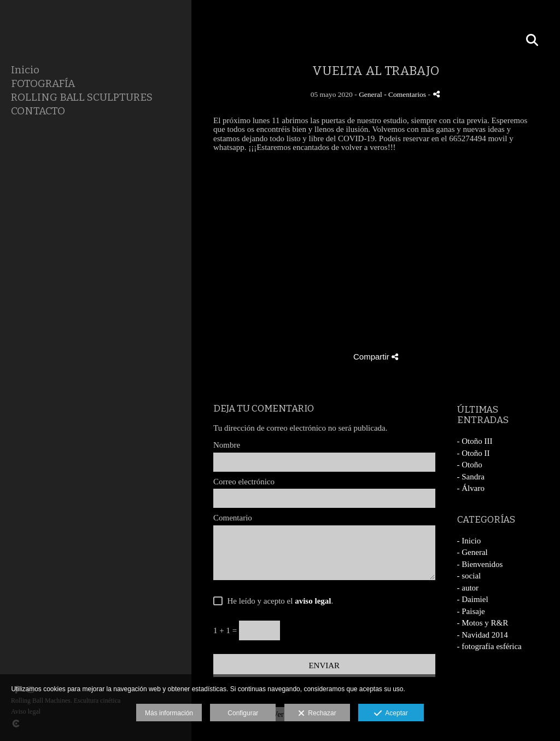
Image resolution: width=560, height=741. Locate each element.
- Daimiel (473, 599)
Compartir (376, 357)
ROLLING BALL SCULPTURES (82, 97)
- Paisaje (471, 611)
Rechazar (317, 714)
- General (472, 552)
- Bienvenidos (480, 564)
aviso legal (313, 601)
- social (469, 576)
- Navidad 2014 (483, 635)
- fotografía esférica (489, 646)
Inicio (25, 70)
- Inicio (469, 541)
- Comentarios (406, 94)
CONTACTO (38, 111)
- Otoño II (474, 453)
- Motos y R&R (483, 623)
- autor (468, 588)
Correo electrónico (244, 482)
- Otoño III (475, 441)
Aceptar (391, 714)
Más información (169, 713)
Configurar (243, 713)
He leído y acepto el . (278, 601)
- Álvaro (471, 488)
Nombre (227, 445)
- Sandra (471, 477)
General (371, 94)
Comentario (233, 518)
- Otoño (470, 465)
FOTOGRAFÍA (43, 83)
